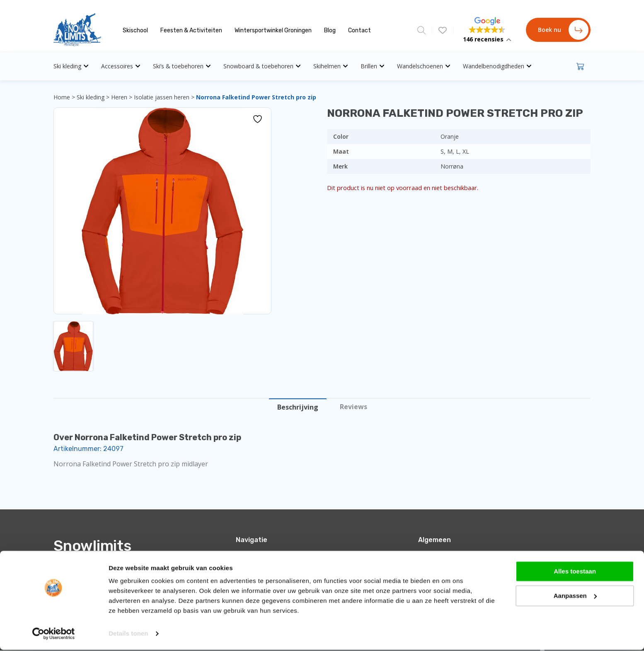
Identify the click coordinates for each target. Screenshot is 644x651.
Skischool (135, 30)
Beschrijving (298, 407)
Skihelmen (331, 66)
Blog (330, 30)
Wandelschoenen (424, 66)
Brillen (373, 66)
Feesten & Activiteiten (191, 30)
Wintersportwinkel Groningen (273, 30)
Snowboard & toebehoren (262, 66)
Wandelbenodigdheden (497, 66)
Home (62, 97)
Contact (360, 30)
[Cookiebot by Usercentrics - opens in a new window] (54, 635)
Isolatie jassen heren (162, 97)
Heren (119, 97)
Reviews (353, 407)
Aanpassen (575, 597)
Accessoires (121, 66)
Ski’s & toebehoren (182, 66)
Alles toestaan (575, 573)
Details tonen (128, 635)
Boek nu (563, 30)
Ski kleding (71, 66)
